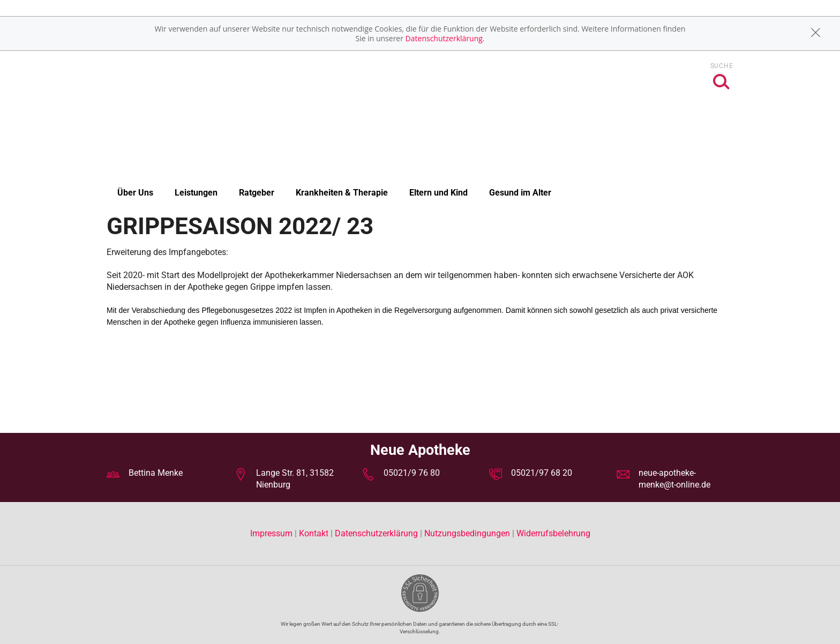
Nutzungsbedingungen (467, 533)
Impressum (272, 533)
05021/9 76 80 (412, 473)
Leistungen (196, 193)
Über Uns (135, 193)
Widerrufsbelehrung (553, 533)
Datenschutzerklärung (444, 38)
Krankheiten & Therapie (342, 193)
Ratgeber (257, 193)
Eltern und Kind (438, 193)
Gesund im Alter (520, 193)
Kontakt (314, 533)
